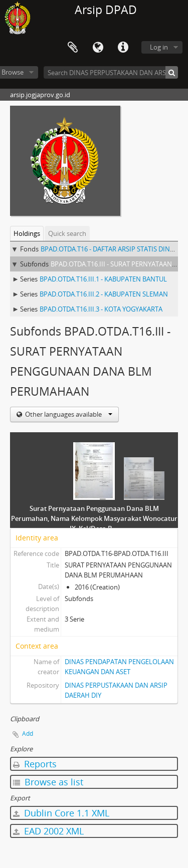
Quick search (67, 233)
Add (28, 734)
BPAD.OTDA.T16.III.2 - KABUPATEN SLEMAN (104, 294)
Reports (35, 764)
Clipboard (73, 48)
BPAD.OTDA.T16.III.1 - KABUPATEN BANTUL (103, 279)
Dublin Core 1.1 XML (61, 813)
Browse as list (48, 782)
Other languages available (68, 414)
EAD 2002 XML (48, 831)
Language (98, 48)
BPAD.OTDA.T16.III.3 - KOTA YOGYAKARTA (101, 309)
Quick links (123, 48)
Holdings (27, 233)
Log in (159, 47)
